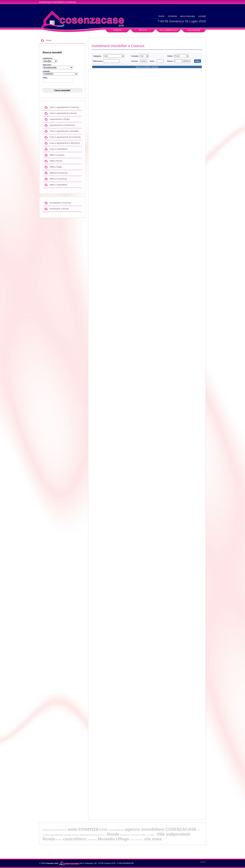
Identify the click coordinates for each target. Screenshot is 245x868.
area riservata (187, 16)
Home (49, 40)
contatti (202, 16)
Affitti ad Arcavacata (59, 173)
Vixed (203, 862)
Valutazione (194, 30)
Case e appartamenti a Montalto (64, 131)
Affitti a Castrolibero (58, 185)
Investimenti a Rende (59, 209)
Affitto (143, 30)
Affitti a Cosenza (57, 155)
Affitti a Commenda (58, 179)
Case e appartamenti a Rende (63, 113)
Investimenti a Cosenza (60, 203)
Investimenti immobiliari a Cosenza (118, 46)
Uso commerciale (169, 30)
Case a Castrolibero (59, 149)
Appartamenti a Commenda (62, 125)
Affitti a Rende (56, 161)
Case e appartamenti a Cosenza (64, 107)
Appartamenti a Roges (60, 119)
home (162, 16)
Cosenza (71, 2)
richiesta (172, 16)
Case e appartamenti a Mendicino (65, 143)
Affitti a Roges (56, 167)
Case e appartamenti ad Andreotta (65, 137)
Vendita (117, 30)
